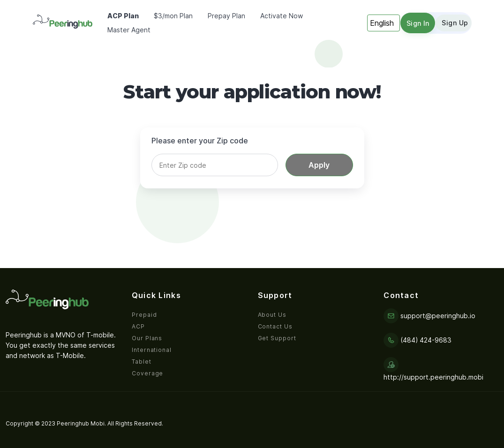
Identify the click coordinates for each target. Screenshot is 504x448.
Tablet (142, 362)
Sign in (418, 23)
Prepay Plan (226, 16)
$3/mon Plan (173, 16)
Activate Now (282, 16)
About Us (272, 315)
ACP (138, 326)
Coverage (148, 373)
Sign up (455, 23)
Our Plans (147, 338)
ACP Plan (123, 16)
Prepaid (144, 315)
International (152, 350)
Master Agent (129, 30)
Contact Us (275, 326)
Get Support (277, 338)
